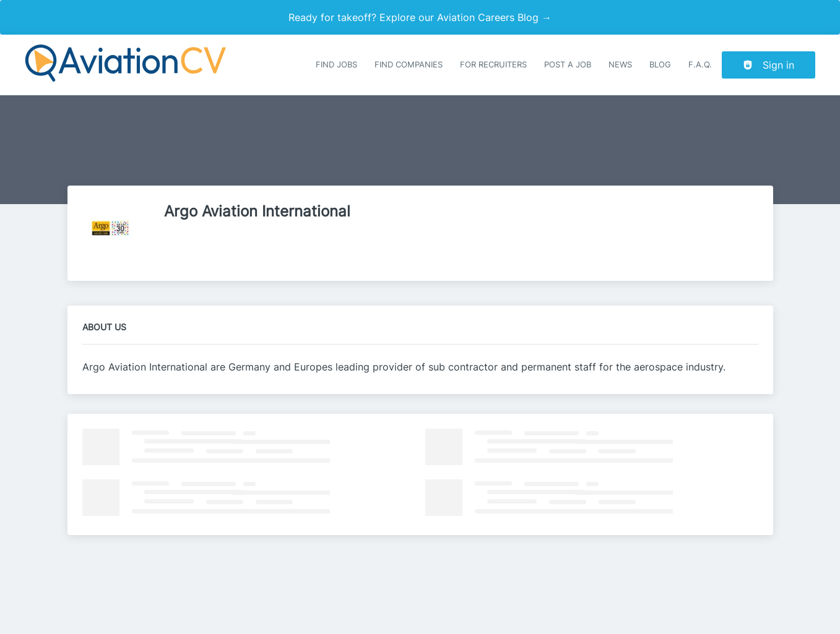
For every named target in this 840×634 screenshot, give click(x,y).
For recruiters (493, 65)
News (620, 65)
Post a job (568, 65)
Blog (660, 65)
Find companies (409, 65)
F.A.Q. (700, 65)
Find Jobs (336, 65)
